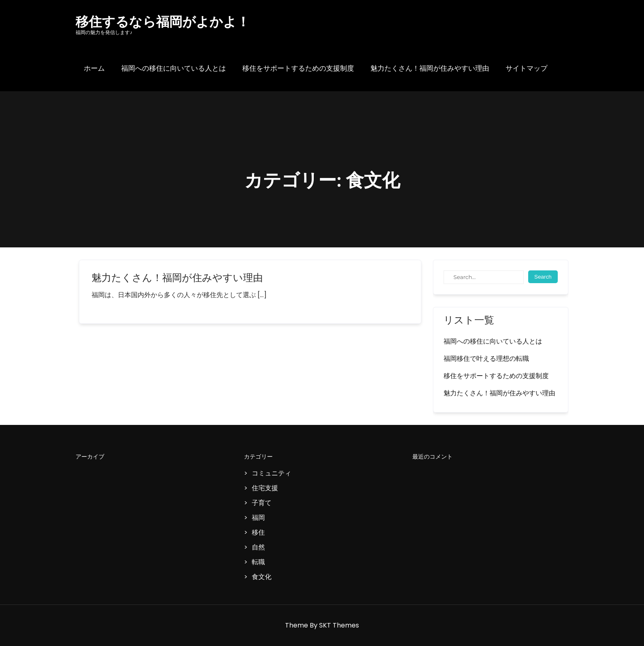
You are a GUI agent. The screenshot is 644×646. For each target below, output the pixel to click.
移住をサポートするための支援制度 (298, 68)
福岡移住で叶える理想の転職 (486, 359)
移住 (258, 532)
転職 (258, 562)
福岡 (258, 518)
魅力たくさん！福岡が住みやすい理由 (430, 68)
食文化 (262, 577)
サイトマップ (527, 68)
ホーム (94, 68)
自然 (258, 547)
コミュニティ (271, 473)
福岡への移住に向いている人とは (174, 68)
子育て (262, 503)
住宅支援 (265, 488)
